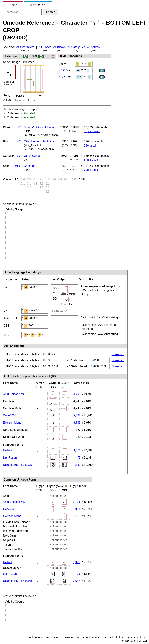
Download (118, 354)
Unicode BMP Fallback (17, 465)
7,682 (77, 465)
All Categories (76, 47)
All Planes (45, 47)
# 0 (20, 127)
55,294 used (92, 131)
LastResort (10, 458)
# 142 (18, 166)
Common (30, 166)
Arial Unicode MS (14, 394)
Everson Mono (12, 423)
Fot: (7, 96)
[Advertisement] (57, 237)
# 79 (19, 141)
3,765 (77, 423)
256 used (90, 146)
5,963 (77, 415)
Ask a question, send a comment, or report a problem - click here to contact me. (88, 637)
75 (79, 458)
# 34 (19, 156)
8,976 (77, 450)
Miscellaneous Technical (39, 141)
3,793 (77, 394)
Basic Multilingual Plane (39, 127)
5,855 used (91, 160)
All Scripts (93, 47)
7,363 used (91, 170)
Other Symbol (33, 156)
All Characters (25, 47)
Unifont (8, 450)
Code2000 (10, 415)
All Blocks (59, 47)
